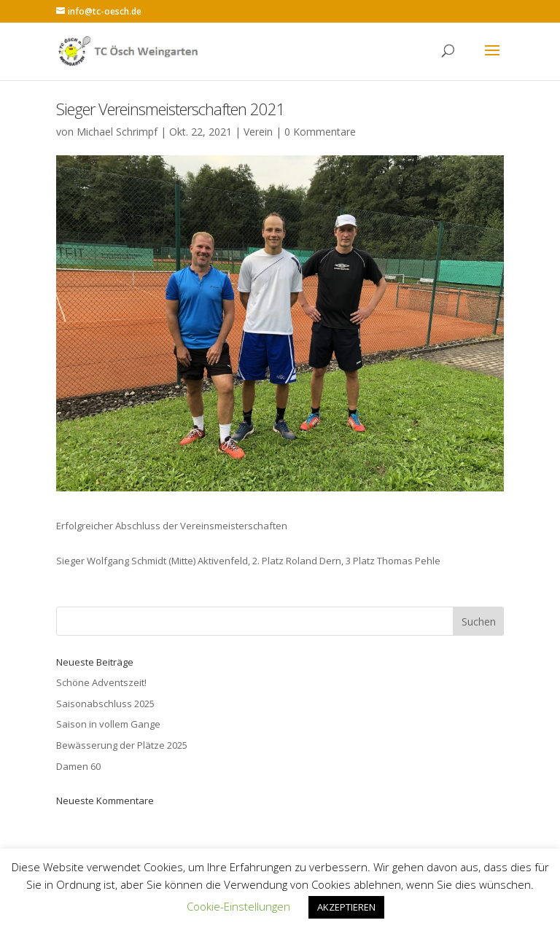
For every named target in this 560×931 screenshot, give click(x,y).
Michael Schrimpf (117, 132)
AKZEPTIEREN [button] (346, 907)
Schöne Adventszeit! (101, 682)
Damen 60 (78, 766)
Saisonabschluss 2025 (105, 704)
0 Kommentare (320, 132)
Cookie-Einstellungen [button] (238, 906)
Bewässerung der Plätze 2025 (122, 745)
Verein (258, 132)
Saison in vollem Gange (108, 724)
